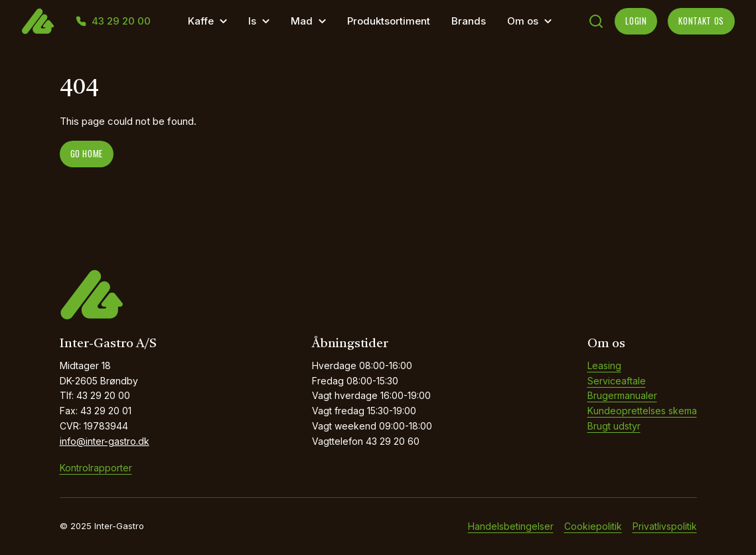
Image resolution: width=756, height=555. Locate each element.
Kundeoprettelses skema (642, 411)
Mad (302, 21)
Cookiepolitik (593, 526)
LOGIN (636, 21)
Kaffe (201, 21)
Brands (469, 21)
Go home (87, 153)
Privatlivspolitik (665, 526)
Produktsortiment (389, 21)
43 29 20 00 (121, 21)
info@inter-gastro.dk (105, 441)
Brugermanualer (622, 395)
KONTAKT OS (701, 21)
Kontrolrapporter (96, 468)
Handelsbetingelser (511, 526)
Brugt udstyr (614, 426)
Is (252, 21)
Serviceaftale (617, 381)
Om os (523, 21)
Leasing (604, 365)
